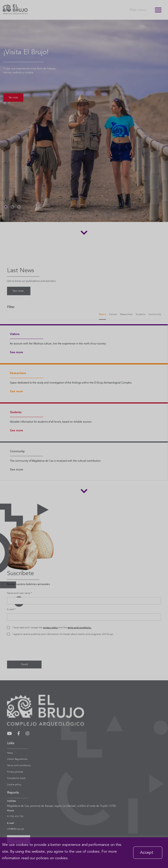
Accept (147, 853)
